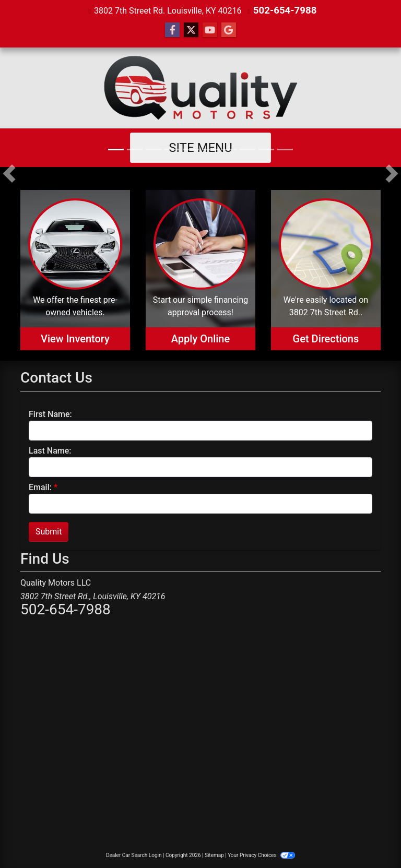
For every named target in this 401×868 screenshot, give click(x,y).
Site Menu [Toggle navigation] (200, 147)
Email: (40, 487)
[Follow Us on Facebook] (172, 30)
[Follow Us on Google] (229, 30)
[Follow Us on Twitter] (191, 30)
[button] (9, 173)
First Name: (50, 414)
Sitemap (214, 855)
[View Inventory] (75, 270)
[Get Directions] (326, 270)
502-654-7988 (285, 10)
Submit (49, 531)
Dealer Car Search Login (134, 855)
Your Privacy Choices (261, 855)
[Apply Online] (200, 270)
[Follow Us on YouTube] (210, 30)
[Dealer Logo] (201, 87)
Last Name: (50, 450)
